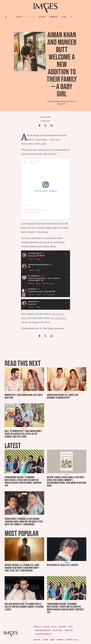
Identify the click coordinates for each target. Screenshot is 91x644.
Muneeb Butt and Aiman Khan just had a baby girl (24, 396)
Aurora (52, 640)
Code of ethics (57, 630)
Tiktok (70, 627)
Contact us (37, 627)
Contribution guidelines (43, 634)
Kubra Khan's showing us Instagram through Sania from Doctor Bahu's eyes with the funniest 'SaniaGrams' (24, 522)
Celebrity (30, 17)
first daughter (58, 318)
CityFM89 (45, 640)
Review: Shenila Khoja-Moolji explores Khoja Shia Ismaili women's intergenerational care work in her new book (67, 481)
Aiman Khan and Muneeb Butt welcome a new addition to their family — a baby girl (62, 65)
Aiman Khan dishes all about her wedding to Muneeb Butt (63, 396)
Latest (19, 17)
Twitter (54, 627)
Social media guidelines (43, 630)
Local (64, 17)
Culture (42, 17)
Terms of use (69, 630)
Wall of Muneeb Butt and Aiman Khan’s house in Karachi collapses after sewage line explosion (23, 434)
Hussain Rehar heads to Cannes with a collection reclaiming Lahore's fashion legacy (24, 607)
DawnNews (60, 640)
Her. (72, 17)
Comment (54, 17)
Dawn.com (37, 640)
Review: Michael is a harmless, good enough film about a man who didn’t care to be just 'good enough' (22, 568)
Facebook (46, 627)
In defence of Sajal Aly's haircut (63, 565)
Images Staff (47, 117)
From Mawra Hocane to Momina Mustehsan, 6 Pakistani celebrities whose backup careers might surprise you (23, 481)
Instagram (62, 627)
